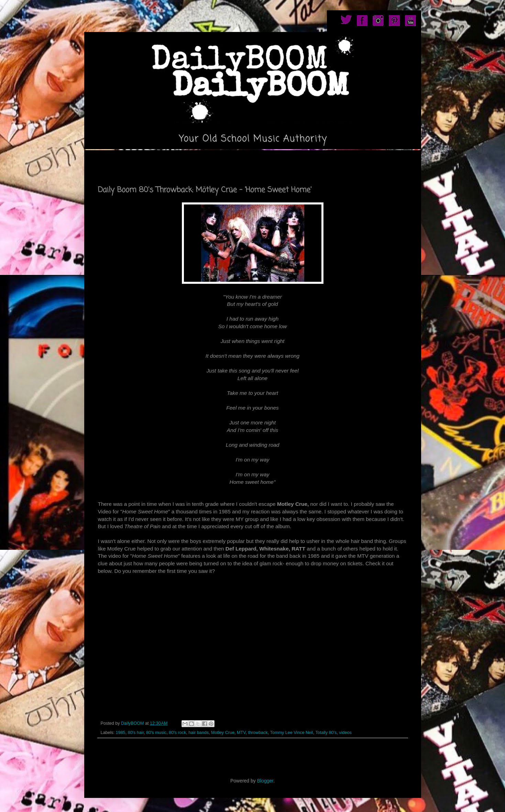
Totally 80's (326, 733)
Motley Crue (223, 733)
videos (345, 733)
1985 (121, 733)
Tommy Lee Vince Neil (292, 733)
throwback (258, 733)
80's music (156, 733)
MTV (241, 733)
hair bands (199, 733)
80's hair (136, 733)
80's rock (177, 733)
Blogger (265, 781)
